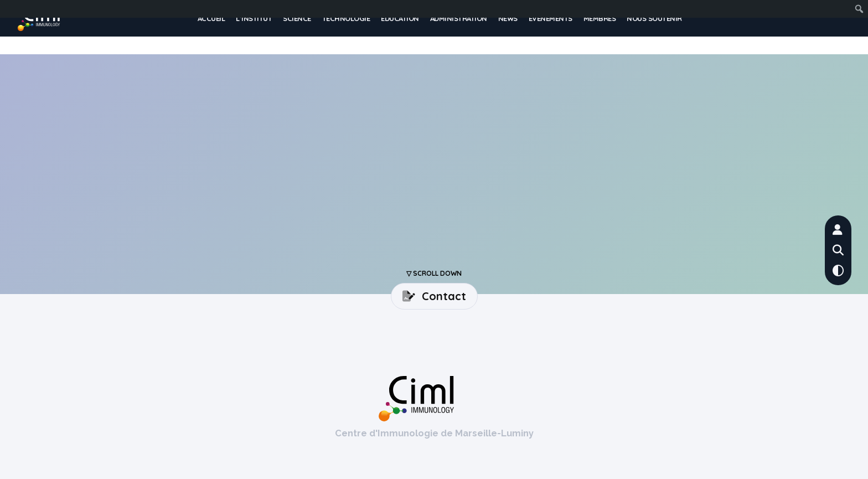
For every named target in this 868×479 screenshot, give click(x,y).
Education (400, 18)
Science (297, 18)
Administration (459, 18)
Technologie (346, 18)
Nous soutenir (654, 18)
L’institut (254, 18)
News (508, 18)
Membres (600, 18)
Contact (434, 296)
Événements (551, 18)
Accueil (211, 18)
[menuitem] (839, 9)
